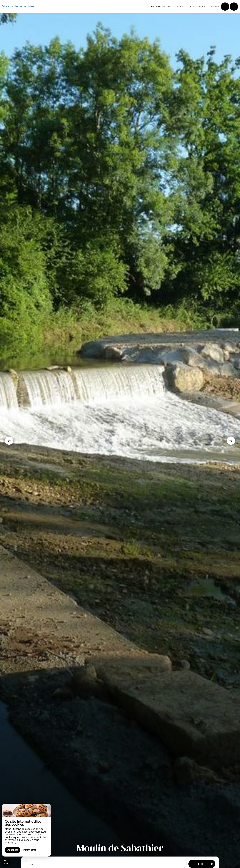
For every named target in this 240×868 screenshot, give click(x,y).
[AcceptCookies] (6, 862)
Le (32, 864)
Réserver (214, 7)
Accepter (13, 850)
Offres (179, 7)
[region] (26, 830)
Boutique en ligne (161, 7)
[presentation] (9, 441)
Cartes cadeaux (197, 7)
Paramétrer (29, 850)
